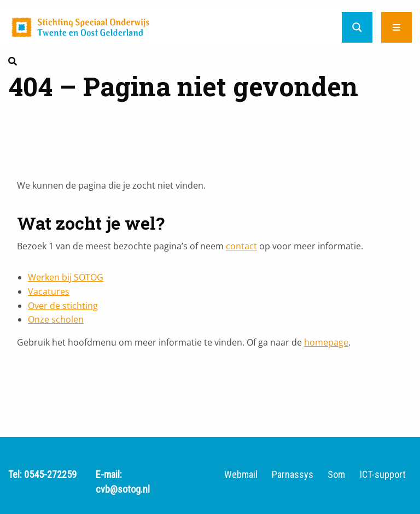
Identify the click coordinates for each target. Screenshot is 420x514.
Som (336, 475)
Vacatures (49, 291)
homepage (326, 342)
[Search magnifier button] (357, 27)
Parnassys (293, 475)
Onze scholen (56, 319)
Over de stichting (63, 306)
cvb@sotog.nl (123, 489)
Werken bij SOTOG (66, 277)
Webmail (241, 475)
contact (241, 246)
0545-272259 (50, 474)
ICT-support (383, 475)
